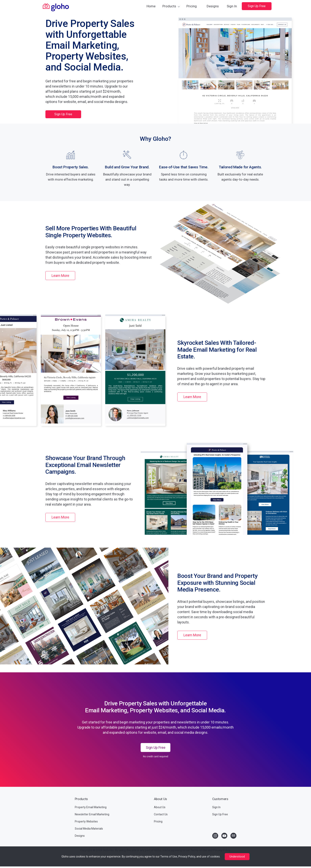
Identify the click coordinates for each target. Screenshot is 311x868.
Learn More (60, 276)
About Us (160, 807)
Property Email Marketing (91, 807)
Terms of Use (169, 857)
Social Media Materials (89, 829)
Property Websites (86, 821)
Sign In (232, 6)
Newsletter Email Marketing (92, 814)
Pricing (192, 6)
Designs (213, 6)
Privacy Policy (187, 857)
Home (151, 6)
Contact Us (161, 814)
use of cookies (211, 857)
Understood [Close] (237, 857)
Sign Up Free (257, 6)
